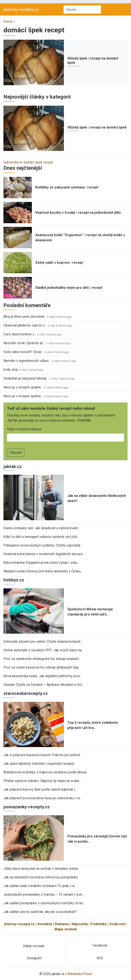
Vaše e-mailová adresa (24, 429)
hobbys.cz (14, 580)
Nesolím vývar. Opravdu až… (24, 343)
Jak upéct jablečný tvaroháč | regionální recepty (39, 764)
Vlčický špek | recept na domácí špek (97, 127)
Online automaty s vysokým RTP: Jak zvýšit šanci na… (44, 650)
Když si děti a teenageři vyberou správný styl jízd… (41, 537)
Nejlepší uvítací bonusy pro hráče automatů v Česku (42, 571)
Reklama (62, 924)
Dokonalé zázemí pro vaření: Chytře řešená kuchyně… (43, 642)
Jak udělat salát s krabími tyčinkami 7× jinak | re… (40, 886)
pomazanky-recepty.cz (27, 807)
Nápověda (80, 924)
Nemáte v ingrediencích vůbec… (27, 361)
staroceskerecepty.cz (26, 693)
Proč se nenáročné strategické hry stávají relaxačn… (42, 659)
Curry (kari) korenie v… (20, 334)
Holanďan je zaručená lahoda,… (26, 378)
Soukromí (117, 924)
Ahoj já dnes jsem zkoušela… (25, 316)
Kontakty (45, 924)
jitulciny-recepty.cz (21, 9)
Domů (8, 21)
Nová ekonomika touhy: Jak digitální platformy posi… (43, 676)
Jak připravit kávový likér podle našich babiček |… (40, 789)
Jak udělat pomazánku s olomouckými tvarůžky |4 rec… (45, 903)
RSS (100, 958)
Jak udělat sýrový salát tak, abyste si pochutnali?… (41, 912)
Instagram (34, 958)
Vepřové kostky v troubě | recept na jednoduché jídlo (78, 213)
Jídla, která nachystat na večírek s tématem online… (42, 869)
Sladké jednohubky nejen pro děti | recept (69, 288)
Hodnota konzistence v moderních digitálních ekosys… (44, 554)
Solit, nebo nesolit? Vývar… (23, 352)
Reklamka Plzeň (80, 974)
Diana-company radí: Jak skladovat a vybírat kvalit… (42, 528)
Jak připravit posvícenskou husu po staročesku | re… (43, 798)
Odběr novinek (34, 946)
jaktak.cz (13, 466)
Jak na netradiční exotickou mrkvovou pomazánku (41, 877)
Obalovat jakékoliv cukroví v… (25, 325)
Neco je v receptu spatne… (23, 387)
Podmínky (99, 924)
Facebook (100, 945)
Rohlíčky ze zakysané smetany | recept (67, 187)
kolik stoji (11, 370)
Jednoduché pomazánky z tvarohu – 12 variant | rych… (44, 894)
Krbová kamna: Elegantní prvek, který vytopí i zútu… (41, 563)
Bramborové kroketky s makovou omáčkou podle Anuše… (46, 772)
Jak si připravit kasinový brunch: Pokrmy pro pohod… (43, 755)
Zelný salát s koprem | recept (59, 263)
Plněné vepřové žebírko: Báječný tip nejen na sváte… (42, 781)
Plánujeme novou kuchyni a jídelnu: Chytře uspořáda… (43, 545)
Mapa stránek (66, 929)
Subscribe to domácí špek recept (28, 162)
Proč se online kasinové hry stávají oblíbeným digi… (42, 667)
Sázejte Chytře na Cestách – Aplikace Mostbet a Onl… (44, 685)
